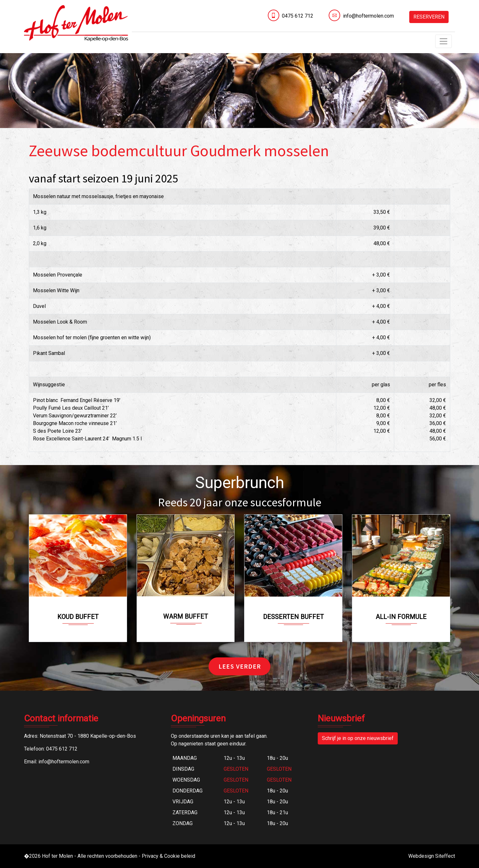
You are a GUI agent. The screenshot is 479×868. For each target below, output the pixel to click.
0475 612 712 (298, 16)
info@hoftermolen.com (368, 16)
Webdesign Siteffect (432, 856)
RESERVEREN (429, 17)
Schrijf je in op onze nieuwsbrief (358, 738)
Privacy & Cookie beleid (168, 856)
